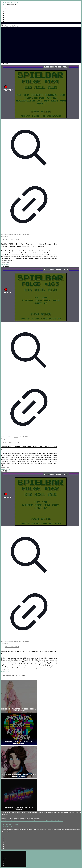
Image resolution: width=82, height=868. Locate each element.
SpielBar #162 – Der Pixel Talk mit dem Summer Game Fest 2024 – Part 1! (29, 652)
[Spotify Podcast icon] (5, 8)
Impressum (9, 826)
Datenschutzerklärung (12, 824)
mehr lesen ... (6, 264)
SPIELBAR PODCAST (12, 240)
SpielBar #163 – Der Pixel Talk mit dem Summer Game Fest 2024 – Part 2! (29, 448)
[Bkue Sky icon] (5, 14)
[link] (21, 26)
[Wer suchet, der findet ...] (12, 26)
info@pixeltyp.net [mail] (11, 4)
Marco (16, 234)
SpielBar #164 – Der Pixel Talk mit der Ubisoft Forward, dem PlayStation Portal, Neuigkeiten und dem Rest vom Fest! (29, 245)
